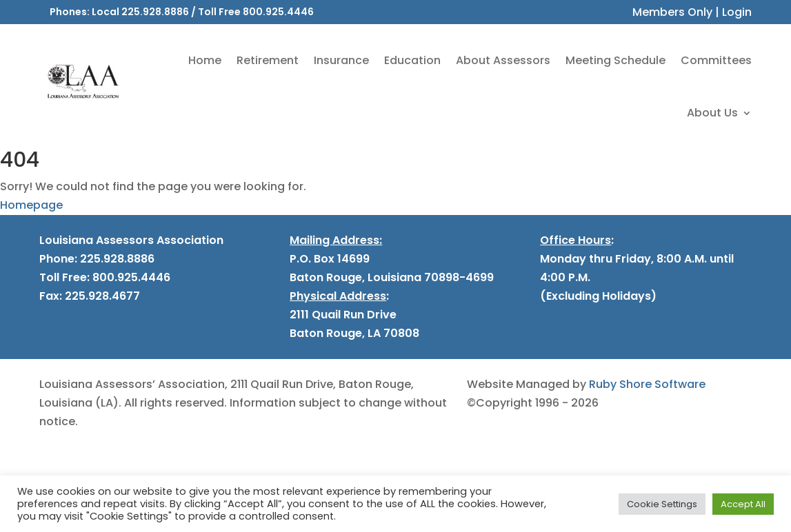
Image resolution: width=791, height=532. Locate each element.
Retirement (268, 60)
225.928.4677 (101, 296)
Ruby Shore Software (647, 384)
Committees (716, 60)
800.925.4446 (278, 12)
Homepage (31, 205)
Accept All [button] (743, 504)
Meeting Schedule (615, 60)
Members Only (672, 12)
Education (412, 60)
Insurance (341, 60)
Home (205, 60)
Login (737, 12)
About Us (712, 113)
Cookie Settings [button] (662, 504)
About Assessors (503, 60)
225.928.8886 (155, 12)
